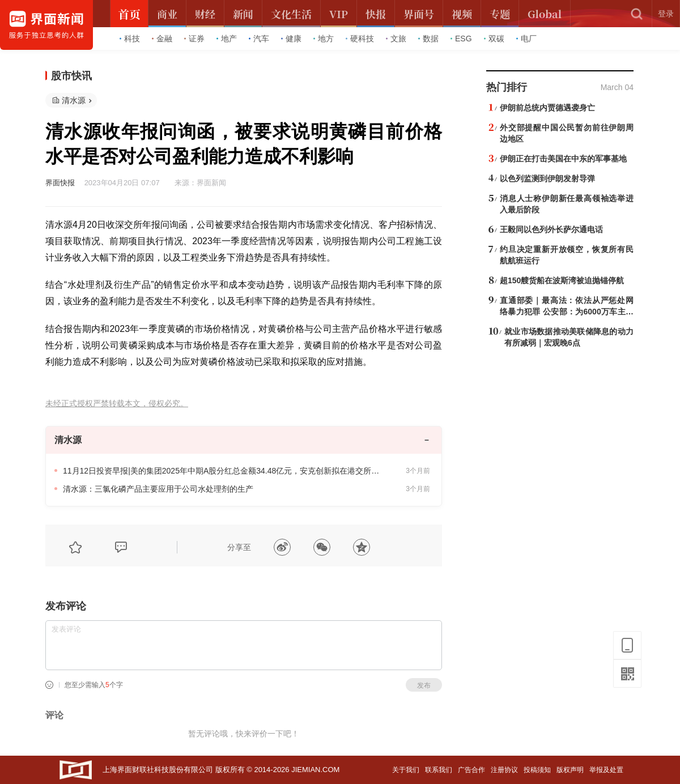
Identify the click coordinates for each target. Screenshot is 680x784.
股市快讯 (71, 76)
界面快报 (60, 183)
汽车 (259, 39)
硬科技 (360, 39)
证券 (194, 39)
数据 (428, 39)
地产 (227, 39)
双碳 (494, 39)
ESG (461, 39)
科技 (130, 39)
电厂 (526, 39)
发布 (424, 685)
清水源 (74, 100)
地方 (324, 39)
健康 (291, 39)
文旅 (396, 39)
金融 (162, 39)
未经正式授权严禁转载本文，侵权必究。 (117, 404)
